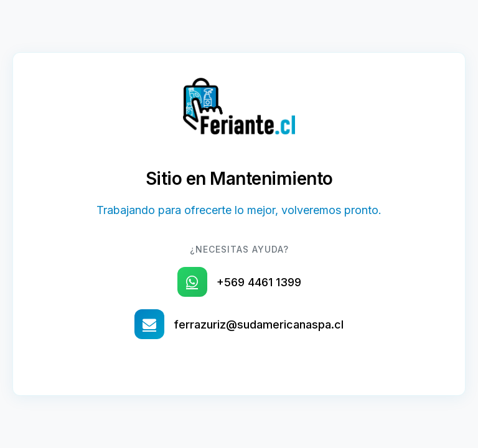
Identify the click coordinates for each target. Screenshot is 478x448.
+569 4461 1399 (259, 282)
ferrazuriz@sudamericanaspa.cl (259, 324)
